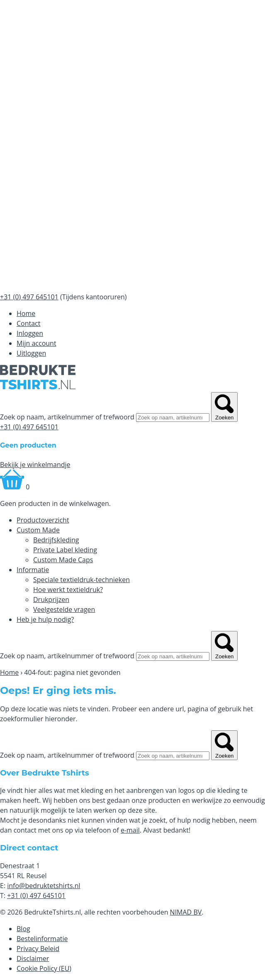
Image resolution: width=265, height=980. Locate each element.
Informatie (33, 570)
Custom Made (38, 530)
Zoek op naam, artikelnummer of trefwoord (67, 417)
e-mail (130, 830)
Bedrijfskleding (56, 540)
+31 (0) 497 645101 (29, 427)
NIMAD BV (186, 912)
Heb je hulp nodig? (45, 619)
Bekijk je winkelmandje (35, 465)
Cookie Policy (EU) (44, 968)
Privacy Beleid (38, 949)
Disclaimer (33, 958)
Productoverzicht (43, 520)
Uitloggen (31, 353)
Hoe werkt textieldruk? (68, 590)
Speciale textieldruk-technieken (81, 580)
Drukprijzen (51, 600)
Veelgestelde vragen (64, 609)
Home (26, 313)
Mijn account (36, 343)
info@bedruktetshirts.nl (44, 886)
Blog (23, 929)
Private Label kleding (65, 550)
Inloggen (30, 333)
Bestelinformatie (42, 939)
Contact (28, 323)
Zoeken (224, 407)
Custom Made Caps (63, 560)
